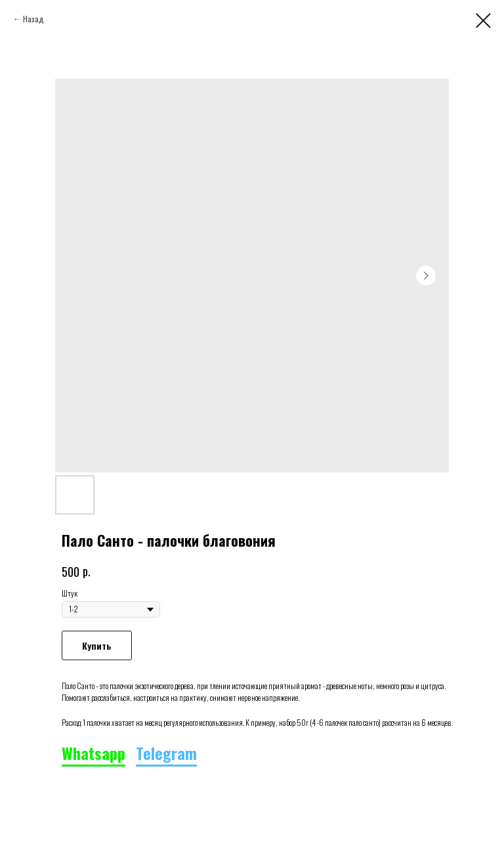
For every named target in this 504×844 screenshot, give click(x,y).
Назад (33, 19)
